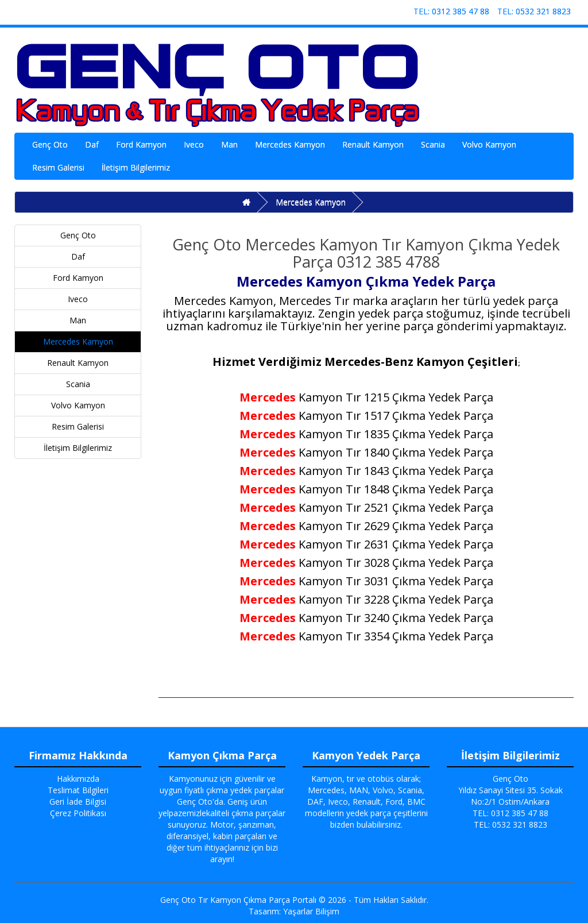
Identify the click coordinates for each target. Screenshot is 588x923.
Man (229, 144)
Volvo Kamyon (489, 144)
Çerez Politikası (78, 813)
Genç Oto (50, 144)
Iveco (194, 144)
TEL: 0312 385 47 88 (451, 11)
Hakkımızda (78, 779)
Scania (433, 144)
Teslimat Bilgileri (78, 790)
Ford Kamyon (141, 144)
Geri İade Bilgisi (78, 802)
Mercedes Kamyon (290, 144)
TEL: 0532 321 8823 (534, 11)
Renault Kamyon (373, 144)
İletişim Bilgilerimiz (136, 167)
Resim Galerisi (58, 167)
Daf (92, 144)
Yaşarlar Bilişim (311, 911)
